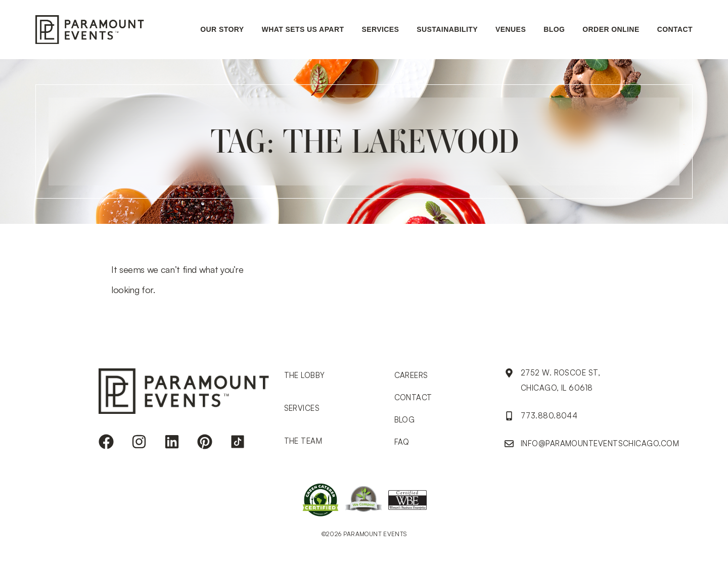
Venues (511, 29)
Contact (675, 29)
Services (380, 29)
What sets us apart (303, 29)
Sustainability (447, 29)
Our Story (222, 29)
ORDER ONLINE (611, 29)
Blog (554, 29)
